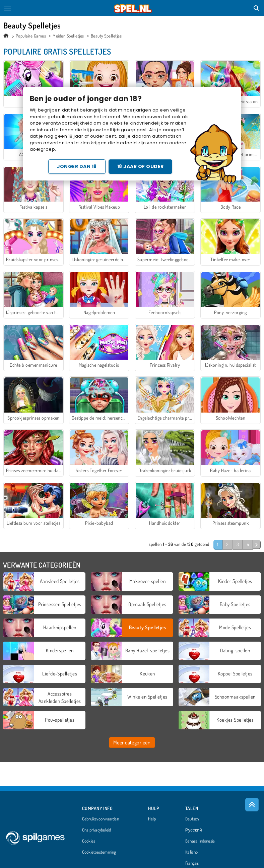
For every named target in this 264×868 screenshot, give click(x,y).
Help (152, 819)
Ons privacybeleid (97, 830)
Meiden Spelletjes (68, 36)
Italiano (192, 852)
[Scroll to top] (252, 805)
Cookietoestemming (99, 852)
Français (192, 863)
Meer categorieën (132, 742)
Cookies (89, 841)
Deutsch (192, 819)
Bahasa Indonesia (200, 841)
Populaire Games (31, 36)
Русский (194, 830)
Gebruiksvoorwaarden (101, 819)
